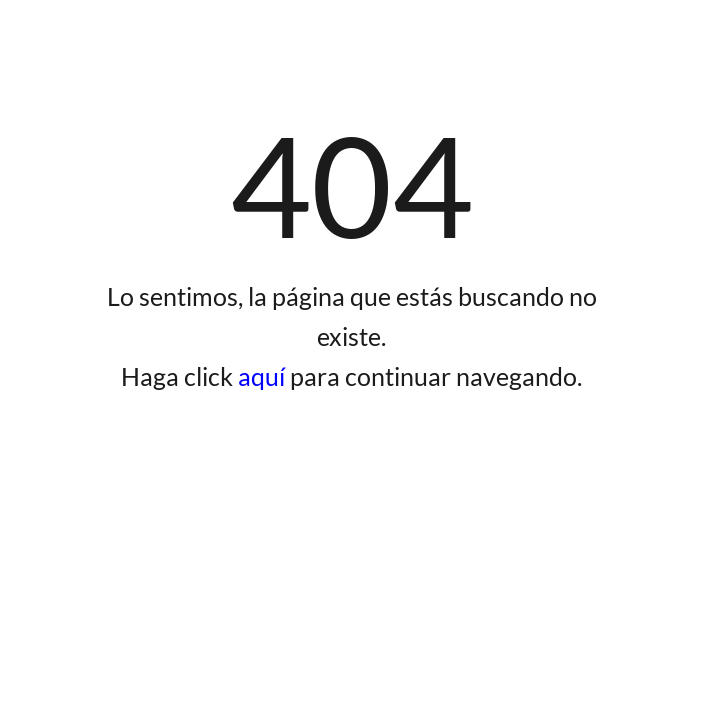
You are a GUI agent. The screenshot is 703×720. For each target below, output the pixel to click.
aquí (264, 376)
